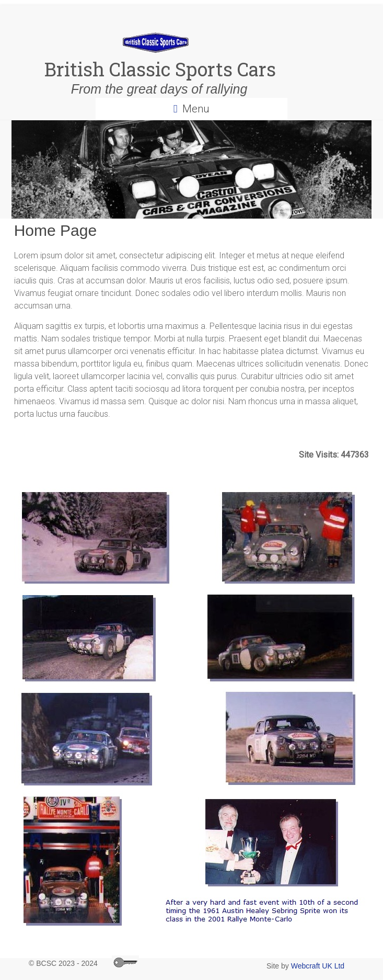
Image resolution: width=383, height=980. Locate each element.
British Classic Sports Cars (155, 69)
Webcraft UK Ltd (318, 966)
